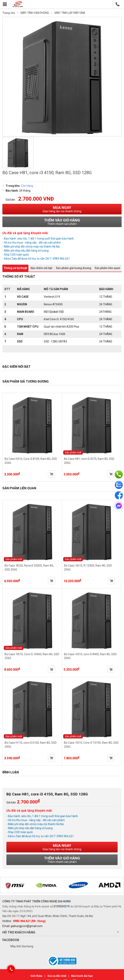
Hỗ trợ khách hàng (19, 933)
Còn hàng (27, 186)
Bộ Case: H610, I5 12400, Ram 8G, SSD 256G (92, 566)
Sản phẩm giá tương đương (73, 268)
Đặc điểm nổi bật (41, 268)
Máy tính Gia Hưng (22, 947)
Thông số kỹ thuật (15, 268)
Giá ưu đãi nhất (57, 976)
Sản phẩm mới (73, 452)
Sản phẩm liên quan (107, 268)
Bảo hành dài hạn (82, 976)
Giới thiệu (37, 976)
